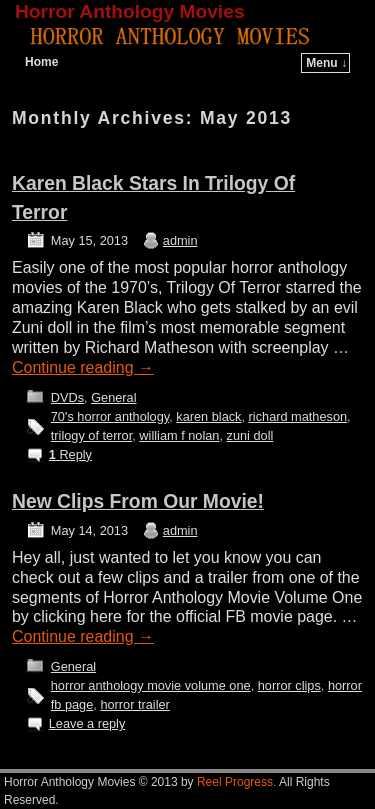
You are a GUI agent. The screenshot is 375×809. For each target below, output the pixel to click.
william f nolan (179, 435)
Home (41, 62)
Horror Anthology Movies (130, 11)
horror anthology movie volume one (151, 685)
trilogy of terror (92, 435)
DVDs (67, 397)
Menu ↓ (326, 63)
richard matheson (298, 416)
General (113, 397)
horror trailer (134, 704)
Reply (70, 454)
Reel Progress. (236, 782)
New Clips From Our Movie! (138, 501)
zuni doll (250, 435)
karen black (208, 416)
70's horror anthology (110, 416)
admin (180, 240)
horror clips (289, 685)
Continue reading (83, 367)
